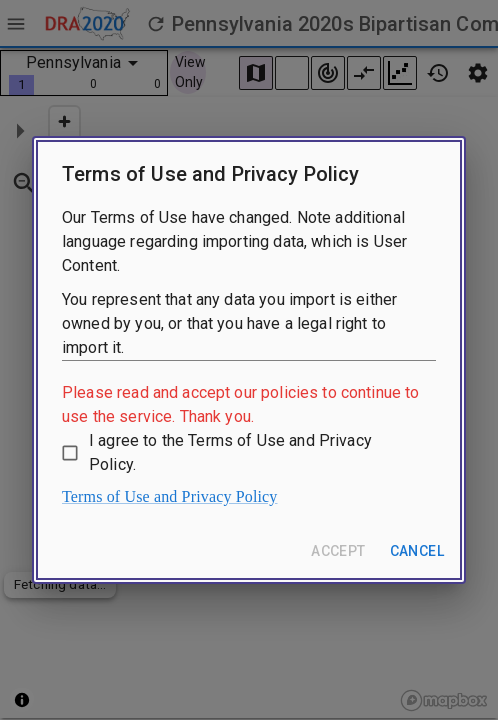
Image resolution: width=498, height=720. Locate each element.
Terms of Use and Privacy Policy (170, 496)
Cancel (417, 551)
